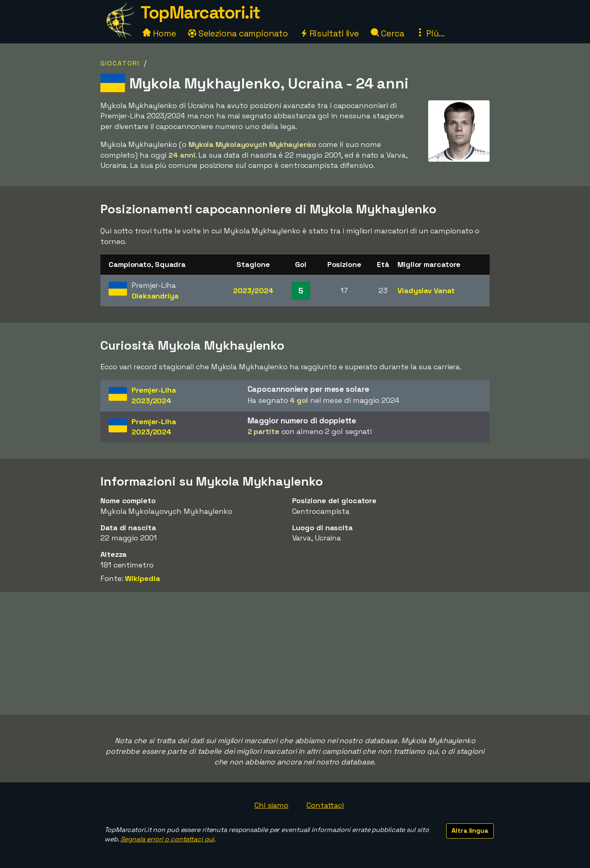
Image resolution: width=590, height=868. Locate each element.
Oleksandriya (155, 296)
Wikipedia (142, 578)
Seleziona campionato (238, 33)
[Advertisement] (295, 653)
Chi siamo (271, 805)
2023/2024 (253, 290)
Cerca (387, 33)
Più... (430, 33)
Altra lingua (470, 831)
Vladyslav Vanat (426, 290)
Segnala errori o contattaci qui (167, 839)
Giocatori (120, 63)
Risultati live (330, 33)
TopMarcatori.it (200, 12)
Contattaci (325, 805)
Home (159, 33)
